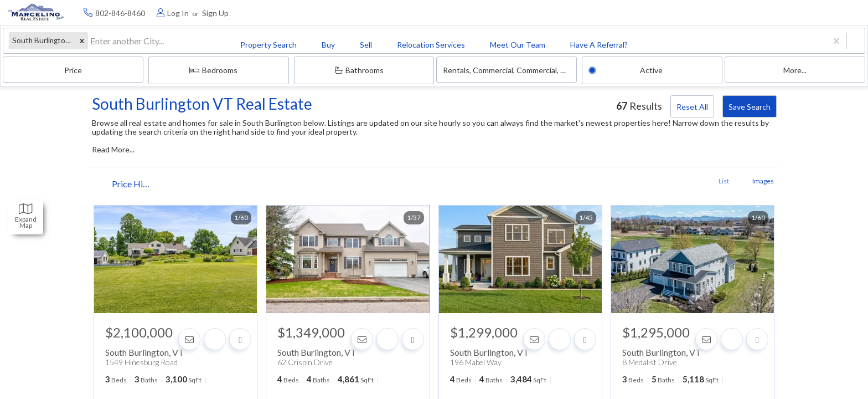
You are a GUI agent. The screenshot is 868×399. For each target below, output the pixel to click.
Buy (187, 13)
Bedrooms (444, 44)
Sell (231, 13)
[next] (247, 254)
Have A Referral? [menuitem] (481, 13)
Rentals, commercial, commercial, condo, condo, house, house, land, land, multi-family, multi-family (634, 45)
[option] (184, 253)
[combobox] (78, 45)
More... (813, 45)
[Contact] (195, 330)
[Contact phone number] (753, 12)
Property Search (121, 13)
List (704, 180)
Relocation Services (303, 13)
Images (744, 180)
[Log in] (805, 12)
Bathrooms (537, 44)
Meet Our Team (396, 13)
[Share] (246, 330)
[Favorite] (220, 330)
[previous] (121, 254)
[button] (69, 45)
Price (343, 45)
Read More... (126, 134)
